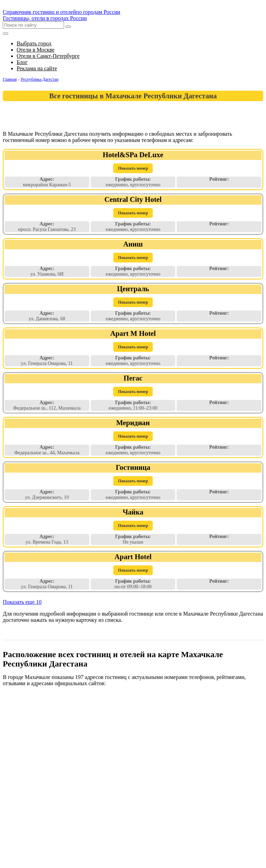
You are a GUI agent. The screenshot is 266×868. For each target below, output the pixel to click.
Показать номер (133, 168)
